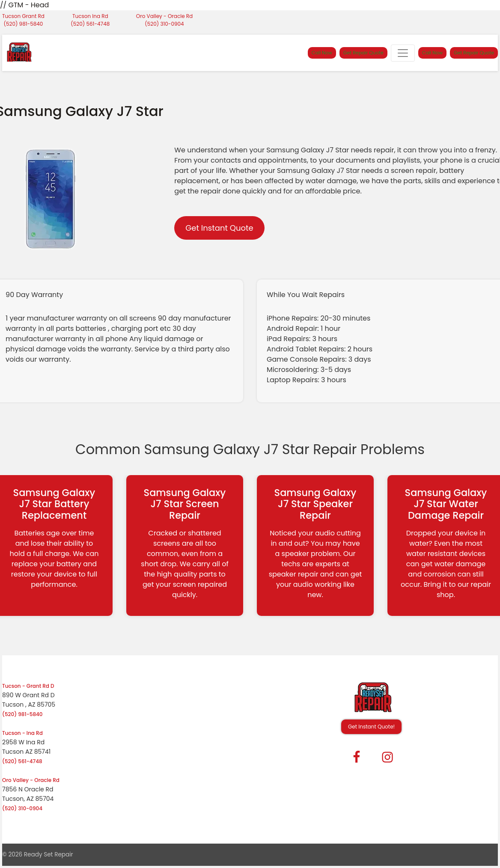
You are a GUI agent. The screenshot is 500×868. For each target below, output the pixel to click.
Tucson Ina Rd (90, 16)
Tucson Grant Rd (23, 16)
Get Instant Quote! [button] (371, 727)
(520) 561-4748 (90, 24)
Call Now (322, 53)
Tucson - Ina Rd (22, 733)
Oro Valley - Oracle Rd (164, 16)
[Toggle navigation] (403, 53)
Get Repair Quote (363, 53)
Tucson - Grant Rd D (28, 686)
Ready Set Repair (49, 855)
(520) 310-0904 (164, 24)
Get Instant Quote (219, 228)
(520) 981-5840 (24, 24)
